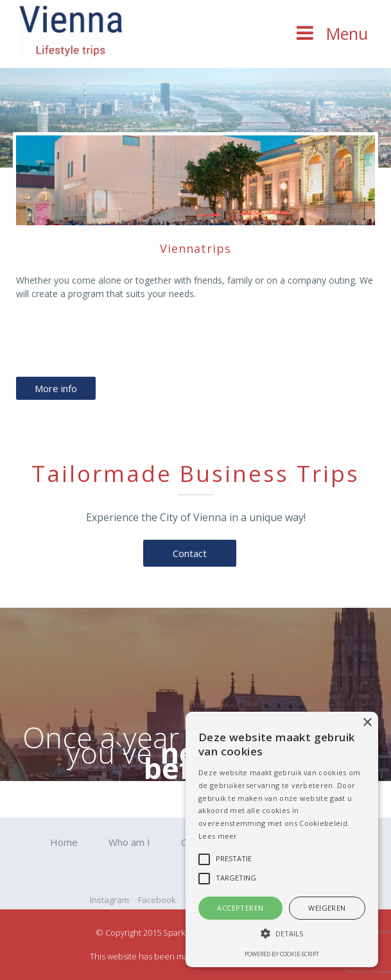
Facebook (157, 900)
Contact (190, 553)
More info (56, 388)
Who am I (129, 842)
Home (64, 842)
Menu (347, 33)
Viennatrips (195, 248)
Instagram (109, 900)
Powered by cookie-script (282, 954)
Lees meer (218, 836)
